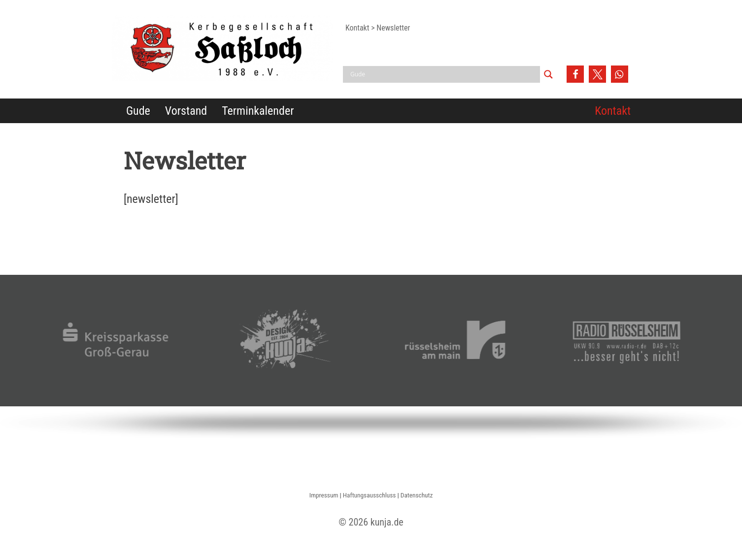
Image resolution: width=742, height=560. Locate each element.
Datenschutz (417, 495)
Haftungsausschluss (370, 495)
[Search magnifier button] (548, 74)
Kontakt (613, 111)
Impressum (324, 495)
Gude (138, 111)
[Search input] (444, 74)
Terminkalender (258, 111)
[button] (575, 74)
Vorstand (186, 111)
